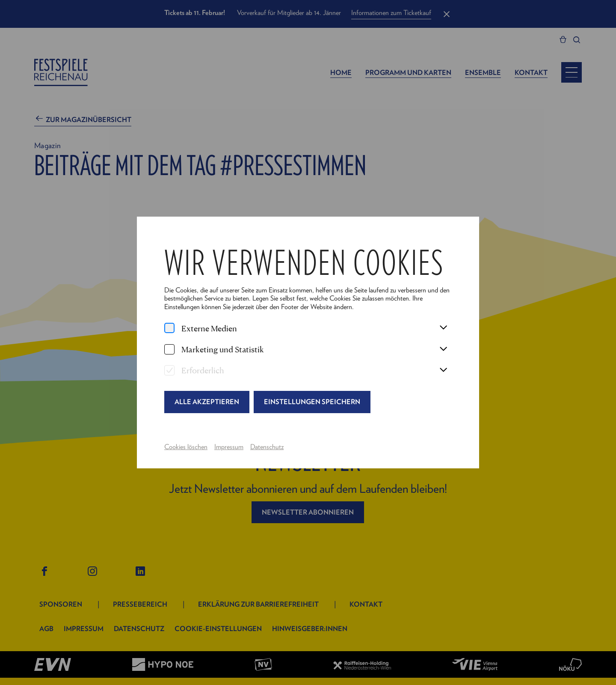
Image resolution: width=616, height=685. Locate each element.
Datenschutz (267, 447)
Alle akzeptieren (207, 402)
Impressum (229, 447)
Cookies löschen (186, 447)
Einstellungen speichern (312, 402)
